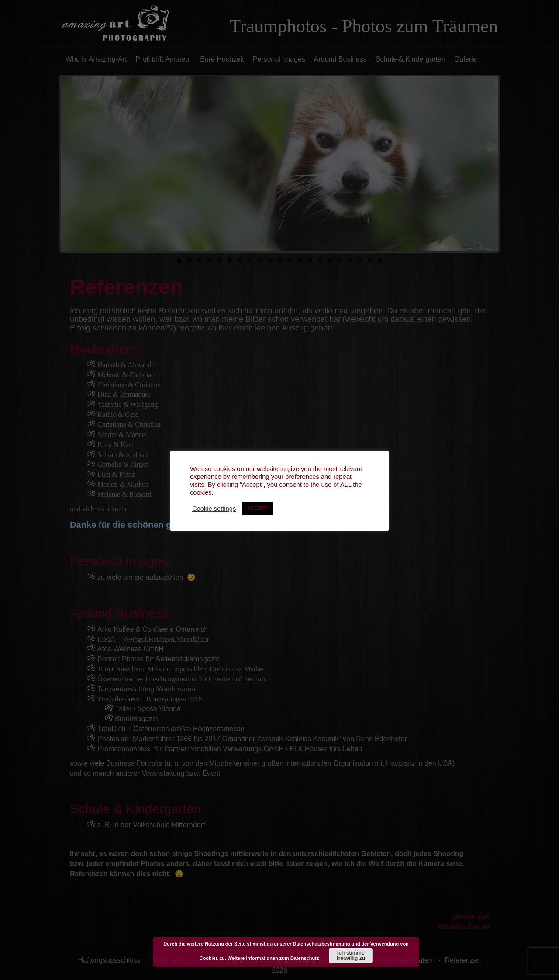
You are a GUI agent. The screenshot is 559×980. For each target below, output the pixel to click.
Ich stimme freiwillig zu (351, 956)
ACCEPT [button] (257, 508)
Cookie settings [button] (214, 509)
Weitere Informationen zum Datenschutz (273, 958)
